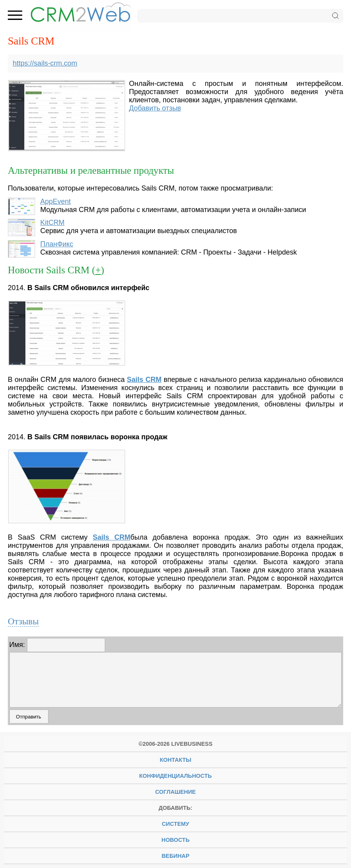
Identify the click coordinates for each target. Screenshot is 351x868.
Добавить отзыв (155, 108)
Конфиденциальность (175, 776)
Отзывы (23, 621)
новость (175, 840)
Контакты (176, 760)
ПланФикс (57, 244)
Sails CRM (144, 380)
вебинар (175, 856)
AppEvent (56, 201)
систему (175, 824)
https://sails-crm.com (45, 63)
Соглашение (175, 792)
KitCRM (52, 223)
